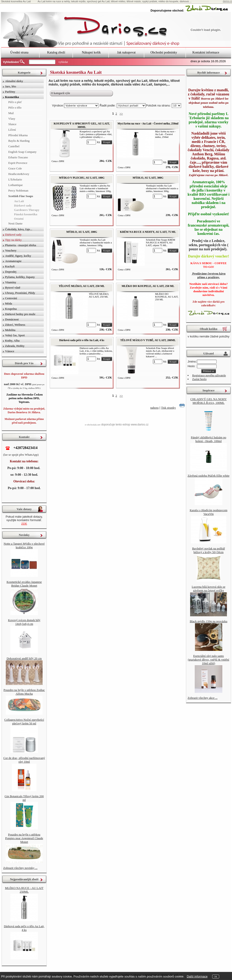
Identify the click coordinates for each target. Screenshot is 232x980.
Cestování (11, 298)
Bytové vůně (13, 288)
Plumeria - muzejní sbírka (21, 245)
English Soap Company (22, 152)
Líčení (12, 130)
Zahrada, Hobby (15, 346)
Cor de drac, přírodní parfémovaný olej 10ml (24, 760)
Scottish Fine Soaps (21, 196)
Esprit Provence (18, 163)
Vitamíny (11, 282)
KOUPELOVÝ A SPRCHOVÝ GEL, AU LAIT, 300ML (82, 125)
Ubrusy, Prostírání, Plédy (20, 293)
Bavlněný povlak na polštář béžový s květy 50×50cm (209, 550)
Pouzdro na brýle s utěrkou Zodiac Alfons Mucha (24, 692)
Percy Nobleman (18, 190)
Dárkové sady (23, 205)
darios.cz (227, 1)
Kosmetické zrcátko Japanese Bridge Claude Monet (24, 584)
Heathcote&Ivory (19, 174)
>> (121, 114)
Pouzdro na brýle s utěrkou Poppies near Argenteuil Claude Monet (24, 838)
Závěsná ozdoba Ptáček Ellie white (209, 476)
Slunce (12, 124)
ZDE (24, 524)
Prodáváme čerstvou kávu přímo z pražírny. (208, 275)
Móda (9, 303)
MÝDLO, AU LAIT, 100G (82, 232)
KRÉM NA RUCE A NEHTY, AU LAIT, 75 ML (148, 232)
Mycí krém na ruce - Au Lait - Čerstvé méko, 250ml (148, 124)
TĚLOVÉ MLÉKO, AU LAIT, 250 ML (82, 286)
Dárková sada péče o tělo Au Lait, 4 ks (82, 340)
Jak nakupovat (126, 52)
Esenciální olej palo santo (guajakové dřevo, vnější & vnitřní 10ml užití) (208, 660)
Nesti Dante (15, 223)
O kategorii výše (60, 93)
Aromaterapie (13, 261)
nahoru (154, 408)
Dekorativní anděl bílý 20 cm (24, 658)
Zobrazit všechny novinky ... (20, 868)
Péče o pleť (15, 102)
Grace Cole (15, 168)
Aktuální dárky (14, 81)
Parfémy (10, 92)
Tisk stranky (168, 408)
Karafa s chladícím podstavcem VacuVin (209, 512)
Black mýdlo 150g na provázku (208, 621)
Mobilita (10, 330)
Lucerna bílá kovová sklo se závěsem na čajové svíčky (209, 589)
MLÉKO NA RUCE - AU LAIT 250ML (24, 890)
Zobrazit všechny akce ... (203, 698)
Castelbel (14, 146)
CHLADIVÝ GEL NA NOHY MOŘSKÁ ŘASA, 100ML (209, 401)
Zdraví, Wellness (15, 325)
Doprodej (11, 272)
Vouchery (11, 250)
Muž (11, 113)
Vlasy (12, 119)
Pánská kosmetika (26, 214)
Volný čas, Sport (15, 335)
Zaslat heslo (199, 379)
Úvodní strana (19, 52)
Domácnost (12, 319)
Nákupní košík (91, 52)
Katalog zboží (56, 52)
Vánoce (10, 351)
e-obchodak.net (93, 425)
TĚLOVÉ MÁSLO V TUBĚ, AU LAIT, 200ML (148, 340)
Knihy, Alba (12, 341)
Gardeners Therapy (27, 210)
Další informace (197, 976)
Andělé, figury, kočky (18, 256)
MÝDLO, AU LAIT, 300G (148, 178)
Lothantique (16, 185)
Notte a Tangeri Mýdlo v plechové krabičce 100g (24, 545)
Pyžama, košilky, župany (20, 277)
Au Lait (19, 201)
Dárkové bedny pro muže (20, 314)
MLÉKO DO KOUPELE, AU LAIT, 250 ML (148, 286)
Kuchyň (10, 266)
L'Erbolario (15, 179)
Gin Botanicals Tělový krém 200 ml (24, 798)
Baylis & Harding (19, 141)
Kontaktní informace (206, 52)
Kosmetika (12, 97)
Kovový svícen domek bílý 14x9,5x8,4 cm (24, 622)
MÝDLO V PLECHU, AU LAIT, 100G (82, 178)
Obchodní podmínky (164, 52)
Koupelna (11, 309)
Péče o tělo (15, 108)
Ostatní (19, 219)
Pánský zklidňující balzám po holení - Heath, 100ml (208, 439)
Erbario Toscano (18, 157)
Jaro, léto (11, 86)
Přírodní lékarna (18, 135)
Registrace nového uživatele (209, 375)
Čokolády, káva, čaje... (19, 229)
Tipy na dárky (13, 240)
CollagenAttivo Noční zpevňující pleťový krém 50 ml (24, 722)
